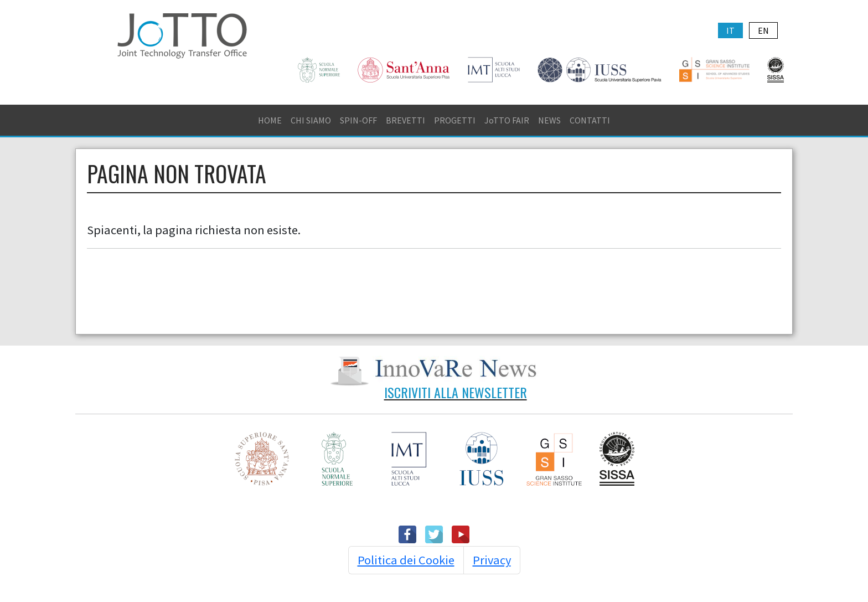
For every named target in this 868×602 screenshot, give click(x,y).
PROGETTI (455, 120)
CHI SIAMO (311, 120)
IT (730, 30)
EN (763, 30)
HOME (270, 120)
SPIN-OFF (358, 120)
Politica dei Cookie (406, 560)
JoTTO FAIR (507, 120)
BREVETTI (405, 120)
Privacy (492, 560)
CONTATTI (590, 120)
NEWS (549, 120)
